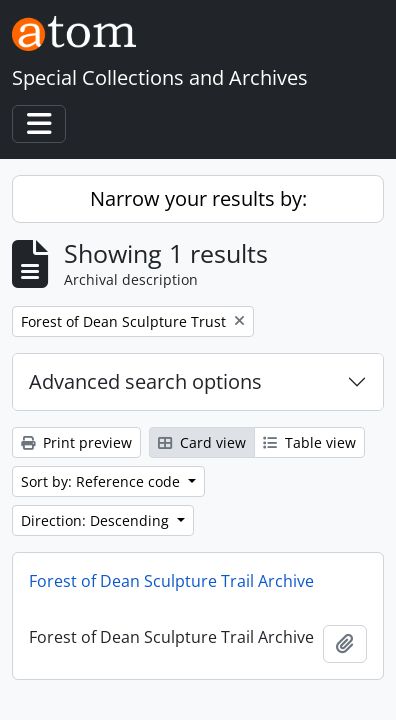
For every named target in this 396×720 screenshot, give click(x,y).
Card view (202, 442)
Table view (309, 442)
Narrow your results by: (198, 198)
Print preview (76, 442)
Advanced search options (145, 381)
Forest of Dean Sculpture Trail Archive (171, 581)
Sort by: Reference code (102, 481)
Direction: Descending (97, 520)
